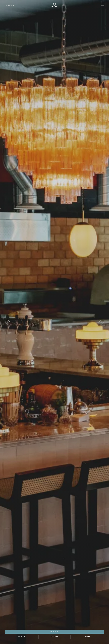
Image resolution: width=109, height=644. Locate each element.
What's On (54, 637)
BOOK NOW (54, 632)
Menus (88, 637)
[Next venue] (101, 322)
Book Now (10, 5)
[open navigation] (102, 5)
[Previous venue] (8, 322)
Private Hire (21, 637)
